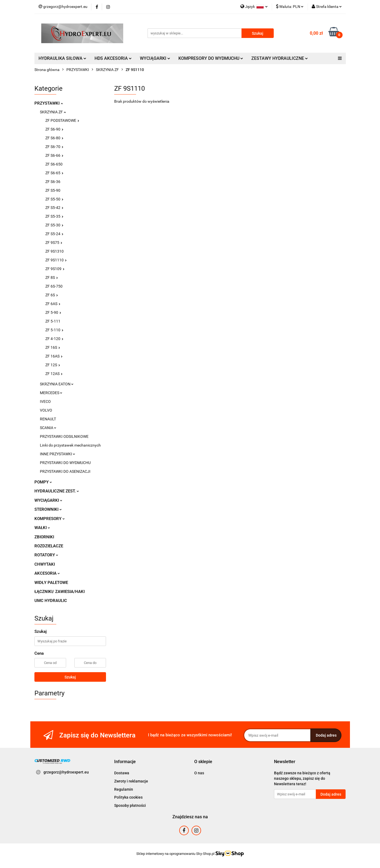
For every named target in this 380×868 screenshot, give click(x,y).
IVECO (45, 401)
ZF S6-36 (53, 182)
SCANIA (48, 428)
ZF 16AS (54, 356)
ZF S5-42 (54, 208)
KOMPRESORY (50, 519)
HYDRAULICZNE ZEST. (57, 491)
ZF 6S (52, 295)
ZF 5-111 (53, 321)
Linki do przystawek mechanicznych (70, 445)
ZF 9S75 (54, 243)
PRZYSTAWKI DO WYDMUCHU (65, 463)
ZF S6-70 (54, 147)
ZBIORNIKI (44, 537)
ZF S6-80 (54, 138)
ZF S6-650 (54, 164)
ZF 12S (53, 365)
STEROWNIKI (48, 509)
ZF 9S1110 (56, 260)
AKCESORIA (47, 573)
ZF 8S (52, 277)
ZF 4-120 (54, 339)
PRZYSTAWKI (49, 103)
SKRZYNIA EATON (57, 384)
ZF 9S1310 (55, 251)
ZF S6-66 (54, 155)
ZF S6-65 (54, 173)
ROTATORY (46, 555)
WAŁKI (42, 528)
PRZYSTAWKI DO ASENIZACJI (65, 471)
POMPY (43, 482)
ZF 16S (53, 347)
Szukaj (70, 677)
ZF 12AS (54, 374)
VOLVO (46, 410)
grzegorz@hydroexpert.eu (66, 772)
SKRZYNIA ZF (53, 112)
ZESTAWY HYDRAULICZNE (280, 58)
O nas (199, 773)
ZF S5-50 (54, 199)
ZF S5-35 (54, 216)
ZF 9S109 (55, 269)
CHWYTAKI (45, 564)
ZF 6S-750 (54, 286)
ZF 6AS (53, 304)
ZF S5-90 (53, 190)
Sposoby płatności (130, 805)
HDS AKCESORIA (113, 58)
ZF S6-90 (54, 129)
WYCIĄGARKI (155, 58)
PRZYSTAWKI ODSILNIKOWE (64, 436)
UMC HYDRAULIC (51, 601)
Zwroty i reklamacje (131, 781)
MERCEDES (51, 393)
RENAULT (48, 419)
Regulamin (124, 789)
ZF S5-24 (54, 234)
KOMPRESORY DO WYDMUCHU (211, 58)
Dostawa (122, 773)
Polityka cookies (128, 797)
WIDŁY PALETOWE (51, 583)
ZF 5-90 (53, 312)
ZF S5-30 (54, 225)
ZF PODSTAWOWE (62, 120)
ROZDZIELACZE (49, 546)
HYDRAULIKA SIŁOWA (62, 58)
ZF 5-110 (54, 330)
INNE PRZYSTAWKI (58, 454)
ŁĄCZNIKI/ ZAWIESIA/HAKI (60, 592)
